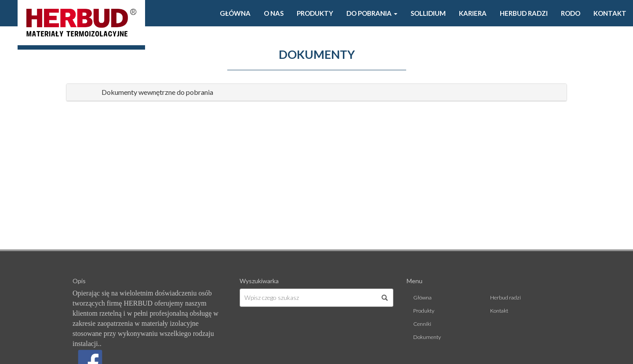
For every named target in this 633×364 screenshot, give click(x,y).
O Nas (274, 13)
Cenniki (422, 324)
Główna (235, 13)
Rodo (571, 13)
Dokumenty (427, 337)
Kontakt (610, 13)
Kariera (473, 13)
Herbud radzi (524, 13)
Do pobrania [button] (372, 13)
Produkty (315, 13)
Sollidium (428, 13)
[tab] (316, 92)
